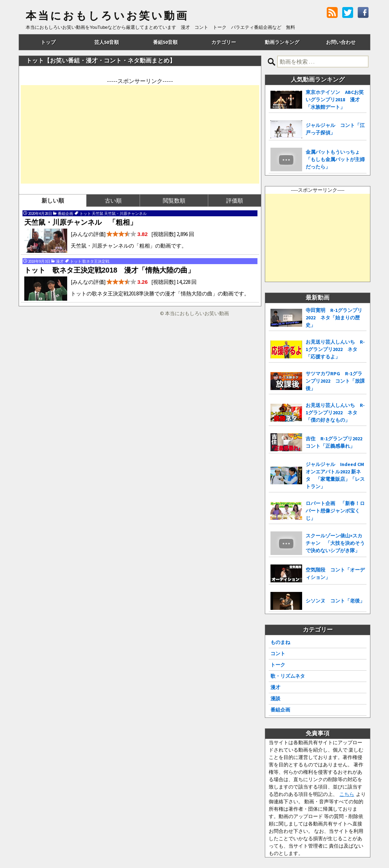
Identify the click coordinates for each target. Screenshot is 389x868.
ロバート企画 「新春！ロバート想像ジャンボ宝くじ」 (335, 511)
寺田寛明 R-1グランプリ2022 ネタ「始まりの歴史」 (334, 318)
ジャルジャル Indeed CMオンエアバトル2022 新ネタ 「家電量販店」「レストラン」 (335, 475)
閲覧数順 (174, 200)
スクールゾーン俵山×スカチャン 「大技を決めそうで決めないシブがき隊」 (335, 543)
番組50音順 (165, 42)
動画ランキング (282, 42)
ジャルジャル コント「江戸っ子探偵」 (335, 129)
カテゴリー (224, 42)
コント (278, 653)
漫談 (275, 698)
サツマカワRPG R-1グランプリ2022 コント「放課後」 (335, 381)
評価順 (235, 200)
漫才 (275, 687)
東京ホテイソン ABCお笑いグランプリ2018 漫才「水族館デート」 (335, 100)
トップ (48, 42)
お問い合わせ (341, 42)
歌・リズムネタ (288, 676)
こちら (347, 794)
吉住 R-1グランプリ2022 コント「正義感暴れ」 (336, 442)
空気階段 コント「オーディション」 (335, 573)
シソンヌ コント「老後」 (335, 601)
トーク (278, 665)
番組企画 (280, 710)
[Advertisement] (140, 134)
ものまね (280, 642)
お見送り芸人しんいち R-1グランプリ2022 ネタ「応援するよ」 (335, 349)
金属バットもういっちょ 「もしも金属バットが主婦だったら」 (335, 159)
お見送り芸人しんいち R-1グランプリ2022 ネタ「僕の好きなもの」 (335, 413)
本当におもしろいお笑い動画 (107, 16)
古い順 (113, 200)
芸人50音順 (107, 42)
